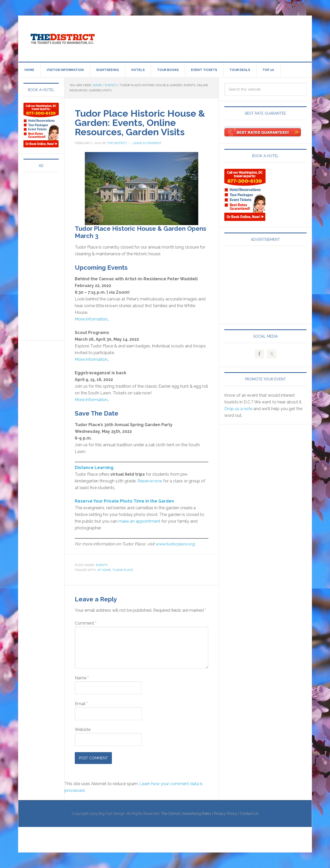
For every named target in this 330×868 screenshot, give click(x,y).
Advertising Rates (197, 814)
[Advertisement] (208, 38)
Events (102, 565)
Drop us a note (238, 409)
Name (82, 678)
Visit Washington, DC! (62, 38)
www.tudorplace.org (175, 544)
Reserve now (150, 481)
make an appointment (140, 521)
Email (81, 704)
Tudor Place (123, 570)
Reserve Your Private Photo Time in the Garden (124, 501)
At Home (104, 570)
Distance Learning (94, 468)
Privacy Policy (226, 814)
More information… (92, 319)
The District (170, 814)
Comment (86, 623)
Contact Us (249, 814)
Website (83, 730)
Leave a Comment (147, 143)
